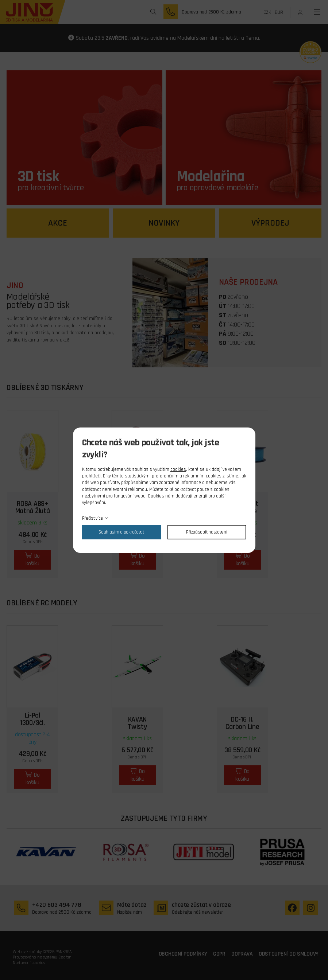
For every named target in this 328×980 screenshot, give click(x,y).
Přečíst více (93, 518)
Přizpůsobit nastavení (207, 532)
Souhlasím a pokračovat (121, 532)
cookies (178, 469)
